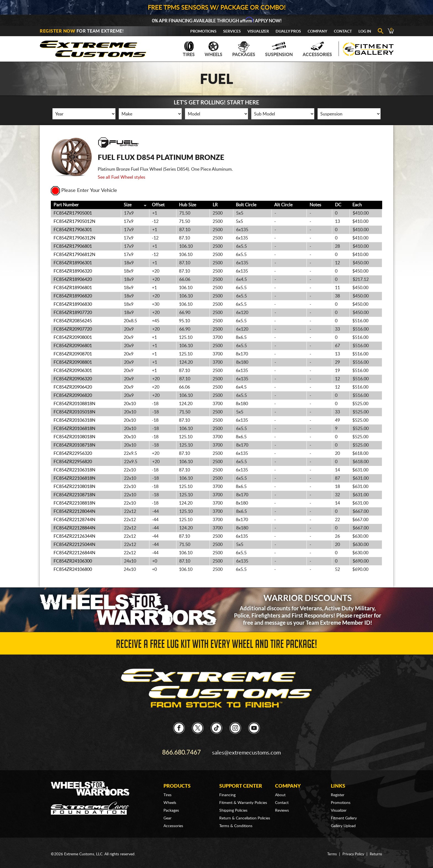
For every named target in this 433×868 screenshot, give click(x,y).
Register (338, 792)
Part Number (66, 205)
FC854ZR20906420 (73, 387)
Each (357, 205)
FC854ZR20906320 (73, 379)
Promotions (203, 31)
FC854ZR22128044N (74, 511)
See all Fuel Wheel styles (122, 177)
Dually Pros (288, 31)
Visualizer (258, 31)
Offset (158, 205)
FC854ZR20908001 (73, 337)
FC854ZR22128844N (74, 528)
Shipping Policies (233, 808)
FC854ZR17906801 (73, 246)
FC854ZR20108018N (74, 437)
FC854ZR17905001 (73, 213)
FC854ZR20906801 (73, 346)
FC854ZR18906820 (73, 296)
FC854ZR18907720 (73, 313)
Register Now (57, 31)
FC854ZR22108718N (74, 495)
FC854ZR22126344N (74, 536)
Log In (365, 31)
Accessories (317, 49)
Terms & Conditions (236, 823)
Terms (330, 851)
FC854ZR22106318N (74, 470)
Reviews (282, 808)
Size (128, 205)
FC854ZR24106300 (73, 561)
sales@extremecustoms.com (247, 751)
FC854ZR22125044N (74, 545)
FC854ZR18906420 (73, 279)
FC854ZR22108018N (74, 487)
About (280, 792)
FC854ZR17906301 (73, 230)
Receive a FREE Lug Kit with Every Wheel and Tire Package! (216, 645)
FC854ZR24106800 (73, 569)
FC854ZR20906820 (73, 395)
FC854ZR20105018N (74, 412)
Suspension (279, 49)
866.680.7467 (181, 751)
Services (232, 31)
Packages (244, 49)
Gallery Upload (343, 823)
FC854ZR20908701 (73, 354)
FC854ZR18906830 (73, 304)
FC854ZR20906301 (73, 371)
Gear (167, 816)
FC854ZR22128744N (74, 520)
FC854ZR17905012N (74, 221)
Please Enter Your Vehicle (84, 191)
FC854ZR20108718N (74, 445)
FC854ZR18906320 (73, 271)
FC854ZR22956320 (73, 453)
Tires (189, 49)
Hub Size (188, 205)
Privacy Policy (352, 851)
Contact (343, 31)
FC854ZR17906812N (74, 255)
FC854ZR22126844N (74, 553)
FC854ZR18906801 (73, 288)
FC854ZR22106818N (74, 478)
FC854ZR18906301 (73, 263)
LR (215, 205)
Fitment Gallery (344, 816)
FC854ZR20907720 (73, 329)
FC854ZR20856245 (73, 321)
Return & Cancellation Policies (245, 816)
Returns (376, 851)
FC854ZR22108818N (74, 503)
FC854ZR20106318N (74, 420)
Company (317, 31)
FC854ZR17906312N (74, 238)
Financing (227, 792)
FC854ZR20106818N (74, 429)
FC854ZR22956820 (73, 462)
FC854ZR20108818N (74, 404)
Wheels (213, 49)
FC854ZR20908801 (73, 362)
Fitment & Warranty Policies (243, 800)
